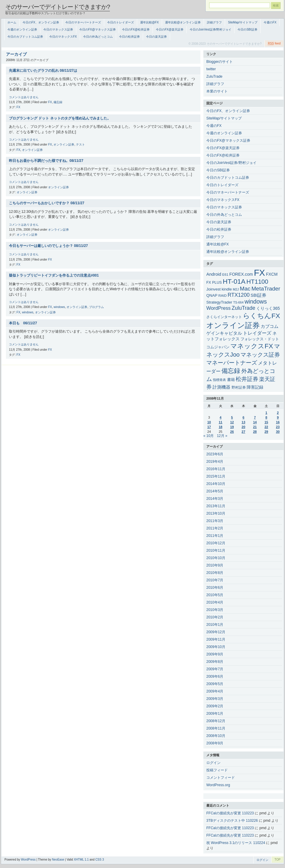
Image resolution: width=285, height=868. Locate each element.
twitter (211, 69)
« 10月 (209, 436)
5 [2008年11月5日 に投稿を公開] (232, 417)
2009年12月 (216, 632)
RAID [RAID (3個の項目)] (223, 295)
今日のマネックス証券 (58, 29)
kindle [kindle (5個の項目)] (227, 289)
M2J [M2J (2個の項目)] (236, 289)
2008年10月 (216, 736)
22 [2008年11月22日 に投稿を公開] (266, 427)
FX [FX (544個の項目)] (259, 273)
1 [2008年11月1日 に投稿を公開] (266, 413)
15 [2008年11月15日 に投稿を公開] (266, 422)
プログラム (96, 307)
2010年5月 (215, 595)
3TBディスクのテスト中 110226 (232, 821)
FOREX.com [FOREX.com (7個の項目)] (241, 274)
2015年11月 (216, 476)
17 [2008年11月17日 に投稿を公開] (209, 427)
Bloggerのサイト (220, 62)
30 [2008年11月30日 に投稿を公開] (278, 432)
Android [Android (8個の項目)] (214, 274)
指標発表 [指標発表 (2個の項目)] (219, 380)
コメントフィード (221, 778)
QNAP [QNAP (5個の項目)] (212, 295)
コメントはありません (24, 97)
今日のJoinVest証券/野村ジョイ (211, 29)
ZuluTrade (214, 76)
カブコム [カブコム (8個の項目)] (270, 326)
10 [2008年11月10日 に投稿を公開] (209, 422)
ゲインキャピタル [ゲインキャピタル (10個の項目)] (224, 333)
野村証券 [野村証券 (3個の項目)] (239, 387)
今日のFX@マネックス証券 (98, 29)
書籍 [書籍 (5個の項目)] (231, 380)
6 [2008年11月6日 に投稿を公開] (243, 417)
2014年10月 (216, 484)
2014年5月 (215, 491)
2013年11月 (216, 506)
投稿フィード (217, 770)
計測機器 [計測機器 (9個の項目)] (221, 387)
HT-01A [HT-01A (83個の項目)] (234, 281)
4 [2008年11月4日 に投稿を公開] (221, 417)
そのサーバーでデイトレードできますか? (58, 7)
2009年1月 (215, 714)
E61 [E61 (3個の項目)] (225, 274)
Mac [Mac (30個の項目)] (245, 289)
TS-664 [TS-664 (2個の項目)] (238, 302)
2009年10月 (216, 647)
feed (274, 43)
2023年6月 (215, 454)
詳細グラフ (214, 22)
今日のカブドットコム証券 (25, 37)
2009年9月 (215, 654)
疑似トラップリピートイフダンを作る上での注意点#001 (54, 275)
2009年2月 (215, 706)
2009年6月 (215, 676)
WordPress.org (218, 785)
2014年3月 (215, 499)
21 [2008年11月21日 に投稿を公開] (255, 427)
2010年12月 (216, 543)
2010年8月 (215, 573)
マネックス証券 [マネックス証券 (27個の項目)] (260, 355)
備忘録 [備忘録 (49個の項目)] (231, 371)
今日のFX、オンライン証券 (41, 22)
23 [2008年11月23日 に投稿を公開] (278, 427)
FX (50, 102)
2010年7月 (215, 580)
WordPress (28, 860)
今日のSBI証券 (247, 29)
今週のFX (270, 22)
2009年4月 (215, 691)
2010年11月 (216, 551)
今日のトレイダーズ (121, 22)
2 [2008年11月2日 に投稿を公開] (278, 413)
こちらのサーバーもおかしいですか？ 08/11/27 (47, 203)
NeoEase (58, 860)
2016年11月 (216, 469)
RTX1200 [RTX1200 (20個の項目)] (239, 295)
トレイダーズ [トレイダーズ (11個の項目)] (257, 333)
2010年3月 (215, 610)
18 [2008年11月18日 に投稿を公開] (221, 427)
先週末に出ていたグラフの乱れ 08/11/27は (43, 71)
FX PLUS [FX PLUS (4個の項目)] (214, 283)
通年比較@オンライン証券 (183, 22)
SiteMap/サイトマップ (243, 22)
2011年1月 (215, 536)
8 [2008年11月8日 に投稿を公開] (266, 417)
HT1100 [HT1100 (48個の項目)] (257, 281)
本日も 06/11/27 (23, 323)
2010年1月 (215, 625)
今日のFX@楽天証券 (170, 29)
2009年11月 (216, 639)
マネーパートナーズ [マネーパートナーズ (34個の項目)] (232, 363)
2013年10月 (216, 513)
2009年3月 (215, 699)
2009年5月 (215, 684)
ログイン (213, 763)
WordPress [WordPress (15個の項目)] (218, 308)
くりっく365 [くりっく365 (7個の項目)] (268, 308)
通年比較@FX (149, 22)
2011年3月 (215, 521)
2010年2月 (215, 617)
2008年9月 (215, 743)
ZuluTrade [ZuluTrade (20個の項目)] (243, 308)
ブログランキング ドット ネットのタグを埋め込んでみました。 (60, 118)
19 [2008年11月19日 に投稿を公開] (232, 427)
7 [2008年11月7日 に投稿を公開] (255, 417)
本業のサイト (217, 91)
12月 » (222, 436)
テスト (80, 145)
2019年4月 (215, 462)
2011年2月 (215, 528)
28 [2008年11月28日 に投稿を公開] (255, 432)
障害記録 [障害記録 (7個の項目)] (255, 387)
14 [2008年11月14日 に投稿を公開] (255, 422)
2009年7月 (215, 669)
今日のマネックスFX (63, 37)
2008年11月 (216, 728)
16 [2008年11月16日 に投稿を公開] (278, 422)
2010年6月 (215, 588)
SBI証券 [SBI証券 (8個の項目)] (258, 295)
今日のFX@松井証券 (136, 29)
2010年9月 (215, 565)
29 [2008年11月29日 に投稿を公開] (266, 432)
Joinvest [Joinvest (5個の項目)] (213, 289)
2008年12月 (216, 721)
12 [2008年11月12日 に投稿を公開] (232, 422)
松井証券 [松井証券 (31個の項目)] (247, 379)
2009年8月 (215, 662)
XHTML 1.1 (81, 860)
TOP (278, 860)
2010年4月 (215, 602)
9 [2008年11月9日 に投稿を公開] (278, 417)
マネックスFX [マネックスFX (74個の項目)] (252, 346)
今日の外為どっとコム (98, 37)
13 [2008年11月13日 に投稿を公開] (243, 422)
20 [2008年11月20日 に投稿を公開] (243, 427)
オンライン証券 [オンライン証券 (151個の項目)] (233, 325)
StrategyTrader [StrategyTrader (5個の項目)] (219, 302)
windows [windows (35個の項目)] (256, 301)
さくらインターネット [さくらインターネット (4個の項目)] (224, 317)
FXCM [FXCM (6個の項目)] (272, 274)
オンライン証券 (64, 145)
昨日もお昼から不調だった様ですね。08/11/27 (46, 161)
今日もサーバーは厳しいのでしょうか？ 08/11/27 (48, 246)
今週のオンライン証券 (22, 29)
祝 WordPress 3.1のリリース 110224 (236, 843)
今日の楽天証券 (156, 37)
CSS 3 (100, 860)
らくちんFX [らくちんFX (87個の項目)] (261, 316)
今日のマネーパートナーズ (83, 22)
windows (59, 307)
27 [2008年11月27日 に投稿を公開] (243, 432)
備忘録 (58, 102)
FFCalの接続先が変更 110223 (230, 813)
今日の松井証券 (129, 37)
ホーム (12, 22)
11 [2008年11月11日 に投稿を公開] (221, 422)
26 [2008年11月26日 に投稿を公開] (232, 432)
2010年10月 (216, 558)
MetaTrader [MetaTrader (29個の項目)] (266, 289)
